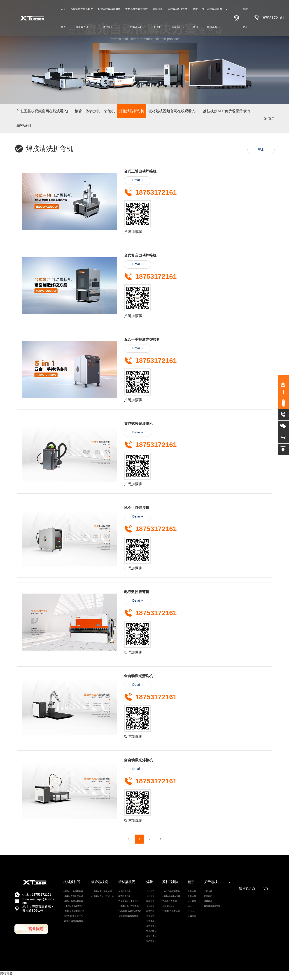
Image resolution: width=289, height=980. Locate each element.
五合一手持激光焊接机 (142, 344)
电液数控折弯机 (137, 596)
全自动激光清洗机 (138, 680)
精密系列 (24, 128)
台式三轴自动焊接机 (140, 175)
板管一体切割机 (86, 112)
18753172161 (273, 18)
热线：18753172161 (37, 898)
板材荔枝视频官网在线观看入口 (172, 112)
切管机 (108, 112)
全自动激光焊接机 (138, 764)
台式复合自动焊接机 (140, 259)
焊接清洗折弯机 (131, 112)
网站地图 (6, 977)
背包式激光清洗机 (138, 428)
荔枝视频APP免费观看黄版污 (224, 112)
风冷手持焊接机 (137, 512)
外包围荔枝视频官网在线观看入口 (43, 112)
